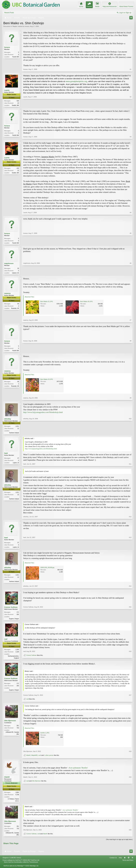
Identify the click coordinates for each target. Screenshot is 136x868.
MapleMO (35, 757)
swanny (7, 294)
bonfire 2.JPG (45, 735)
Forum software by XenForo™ (21, 863)
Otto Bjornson (10, 723)
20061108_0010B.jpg (47, 569)
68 (18, 305)
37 (18, 460)
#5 (131, 243)
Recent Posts (9, 13)
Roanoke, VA (15, 309)
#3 (131, 137)
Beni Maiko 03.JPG (47, 380)
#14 (130, 588)
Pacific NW (16, 57)
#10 (130, 434)
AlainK (28, 757)
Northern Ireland (14, 434)
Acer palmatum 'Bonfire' (78, 770)
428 (18, 101)
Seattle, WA (15, 105)
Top (129, 860)
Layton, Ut (16, 464)
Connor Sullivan (11, 609)
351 (18, 728)
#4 (131, 213)
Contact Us (113, 860)
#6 (131, 273)
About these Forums (126, 7)
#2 (131, 105)
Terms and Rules (128, 863)
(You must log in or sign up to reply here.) (119, 842)
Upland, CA (15, 273)
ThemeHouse (33, 864)
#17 (130, 697)
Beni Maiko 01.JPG (47, 302)
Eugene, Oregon (14, 620)
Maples (15, 26)
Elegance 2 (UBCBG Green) (12, 860)
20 (18, 269)
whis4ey (8, 420)
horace (27, 26)
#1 (131, 69)
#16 (130, 655)
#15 (130, 620)
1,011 (17, 427)
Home (125, 860)
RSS (132, 860)
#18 (130, 753)
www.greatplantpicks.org (76, 81)
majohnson (9, 264)
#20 (130, 832)
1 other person (49, 757)
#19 (130, 798)
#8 (131, 351)
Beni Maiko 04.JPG (86, 302)
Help (120, 860)
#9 (131, 399)
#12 (130, 518)
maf (6, 641)
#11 (130, 465)
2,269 (17, 651)
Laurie (7, 90)
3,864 (17, 795)
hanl (6, 454)
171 (18, 614)
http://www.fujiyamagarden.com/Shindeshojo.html (43, 413)
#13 (130, 548)
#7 (131, 321)
